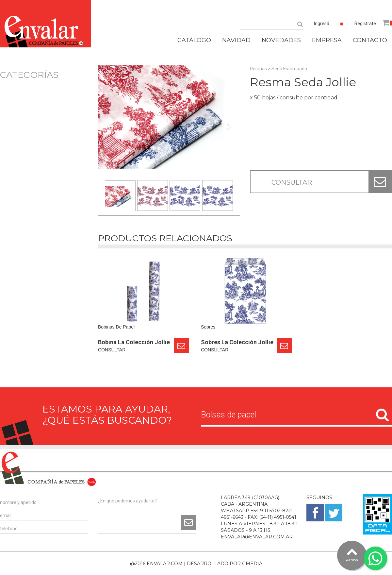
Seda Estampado (289, 69)
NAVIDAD (236, 40)
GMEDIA (252, 564)
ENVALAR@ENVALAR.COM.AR (257, 537)
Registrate (365, 24)
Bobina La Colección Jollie (134, 342)
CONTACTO (370, 40)
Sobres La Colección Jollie (237, 342)
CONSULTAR (292, 182)
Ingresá (322, 24)
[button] (109, 156)
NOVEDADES (281, 40)
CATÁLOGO (194, 40)
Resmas (258, 69)
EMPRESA (327, 40)
